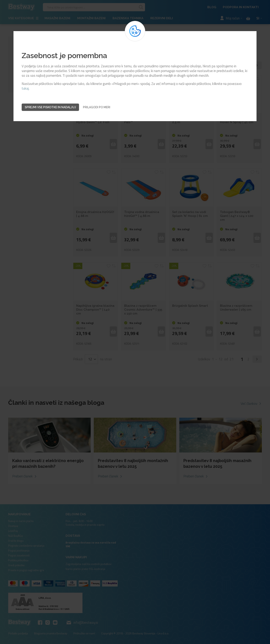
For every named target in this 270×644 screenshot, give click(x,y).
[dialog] (135, 322)
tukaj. (26, 89)
